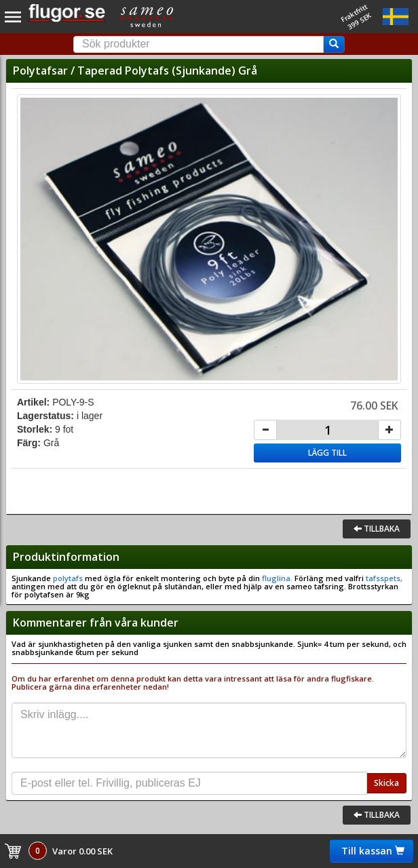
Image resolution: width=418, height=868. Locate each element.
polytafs (68, 578)
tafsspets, (383, 578)
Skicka (386, 783)
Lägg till (327, 453)
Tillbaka (377, 529)
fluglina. (276, 578)
